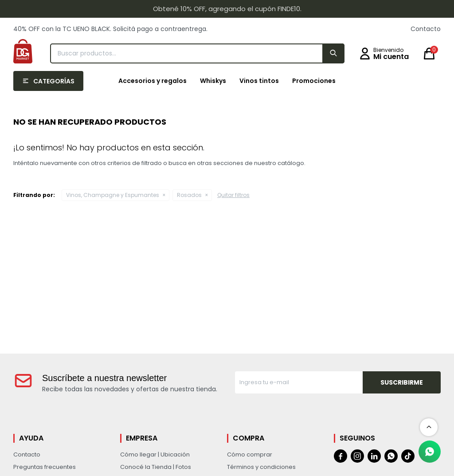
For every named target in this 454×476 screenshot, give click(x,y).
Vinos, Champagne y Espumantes (113, 195)
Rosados (189, 195)
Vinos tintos (259, 81)
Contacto (426, 29)
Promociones (314, 81)
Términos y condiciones (261, 467)
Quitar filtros (233, 195)
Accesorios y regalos (153, 81)
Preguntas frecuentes (45, 467)
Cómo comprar (250, 454)
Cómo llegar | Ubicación (155, 454)
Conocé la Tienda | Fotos (156, 467)
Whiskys (213, 81)
